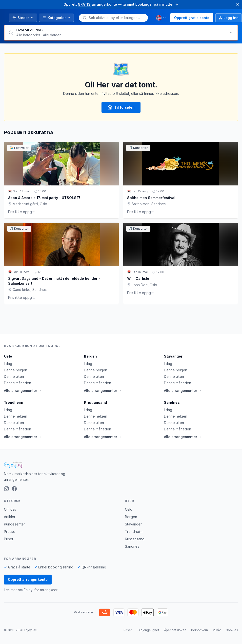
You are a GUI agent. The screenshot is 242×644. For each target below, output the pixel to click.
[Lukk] (238, 4)
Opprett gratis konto (192, 18)
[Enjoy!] (121, 465)
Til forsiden (121, 107)
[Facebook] (14, 489)
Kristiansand (95, 402)
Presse (10, 532)
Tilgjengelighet (148, 630)
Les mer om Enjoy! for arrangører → (33, 590)
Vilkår (217, 630)
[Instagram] (6, 489)
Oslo (8, 356)
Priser (9, 539)
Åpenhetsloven (175, 630)
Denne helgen (16, 370)
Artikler (10, 517)
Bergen (90, 356)
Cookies (232, 630)
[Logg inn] (229, 18)
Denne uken (14, 376)
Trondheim (14, 402)
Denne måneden (18, 383)
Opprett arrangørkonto (28, 579)
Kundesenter (14, 524)
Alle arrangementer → (23, 391)
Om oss (10, 509)
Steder (23, 18)
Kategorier (56, 18)
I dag (8, 364)
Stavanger (173, 356)
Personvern (200, 630)
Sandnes (172, 402)
